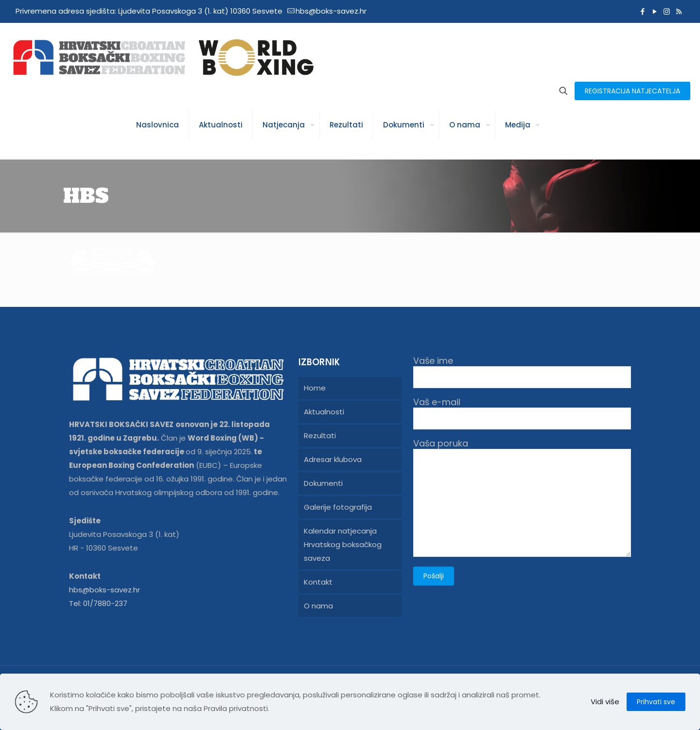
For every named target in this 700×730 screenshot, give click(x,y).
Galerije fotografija (338, 507)
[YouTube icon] (655, 11)
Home (315, 388)
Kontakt (318, 582)
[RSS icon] (679, 11)
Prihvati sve (656, 702)
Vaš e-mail (522, 413)
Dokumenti (323, 483)
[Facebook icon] (642, 11)
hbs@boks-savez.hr (105, 590)
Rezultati (320, 436)
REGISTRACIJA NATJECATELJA (632, 91)
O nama (318, 606)
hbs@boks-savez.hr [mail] (331, 11)
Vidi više (605, 702)
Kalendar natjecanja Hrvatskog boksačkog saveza (343, 544)
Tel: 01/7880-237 (98, 603)
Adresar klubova (333, 459)
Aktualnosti (324, 412)
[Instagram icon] (667, 11)
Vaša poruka (522, 498)
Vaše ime (522, 372)
